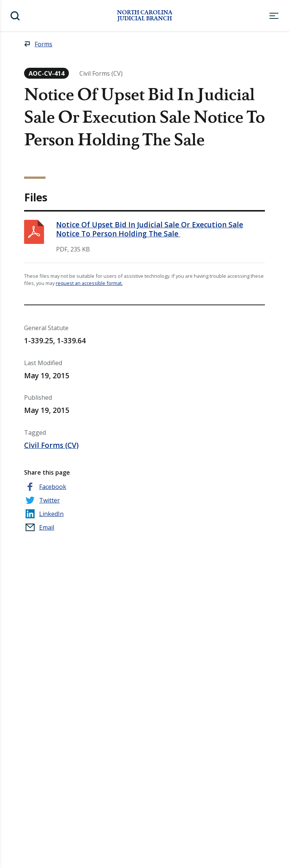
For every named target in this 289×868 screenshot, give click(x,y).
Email (47, 527)
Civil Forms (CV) (51, 445)
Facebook (53, 487)
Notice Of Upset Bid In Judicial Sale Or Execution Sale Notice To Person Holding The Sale (150, 229)
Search (15, 16)
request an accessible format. (89, 283)
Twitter (49, 500)
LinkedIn (51, 514)
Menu (274, 16)
